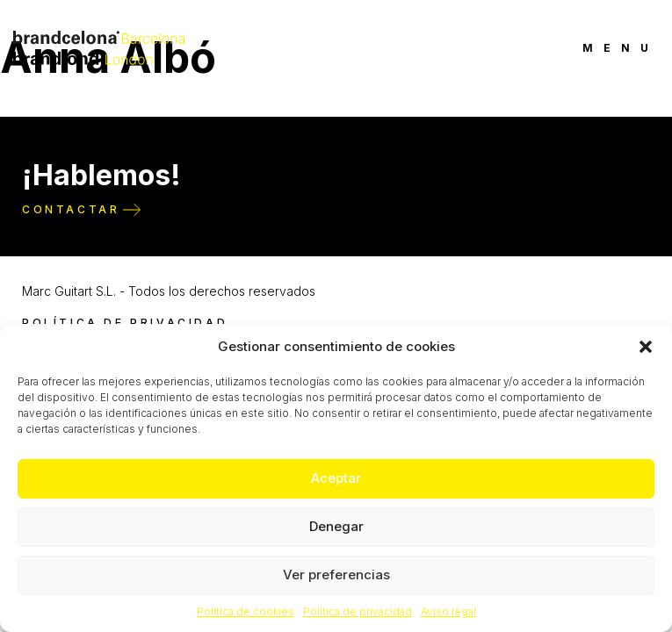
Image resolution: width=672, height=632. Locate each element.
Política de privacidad (358, 611)
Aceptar (336, 478)
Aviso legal (448, 611)
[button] (646, 347)
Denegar (336, 526)
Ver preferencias (336, 575)
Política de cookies (246, 611)
